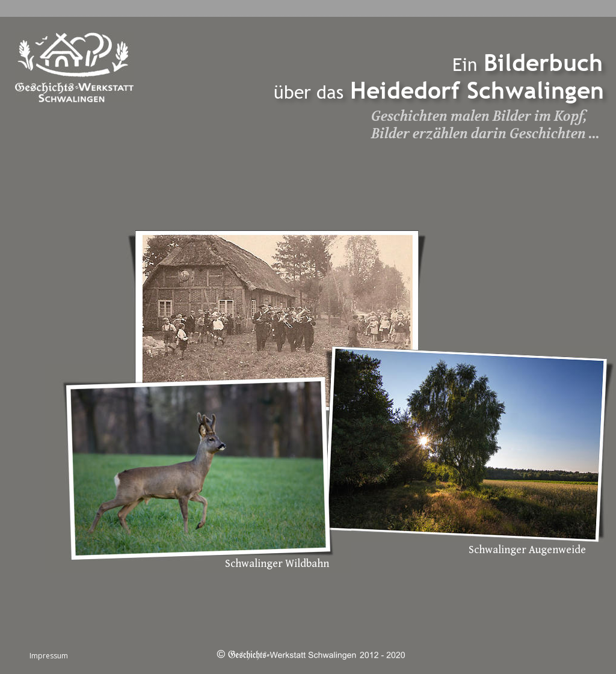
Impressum (49, 656)
